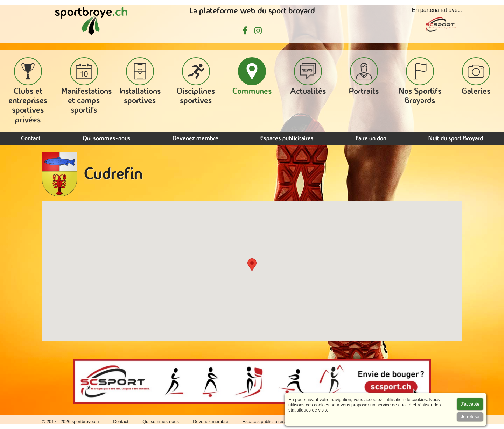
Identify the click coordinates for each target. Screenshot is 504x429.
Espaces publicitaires (287, 139)
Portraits (364, 77)
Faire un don (371, 139)
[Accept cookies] (470, 404)
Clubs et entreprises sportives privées (28, 91)
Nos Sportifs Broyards (420, 81)
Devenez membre (195, 139)
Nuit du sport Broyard (456, 139)
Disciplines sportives (196, 81)
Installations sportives (140, 81)
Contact (31, 139)
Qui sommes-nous (107, 139)
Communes (252, 77)
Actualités (308, 77)
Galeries (476, 77)
